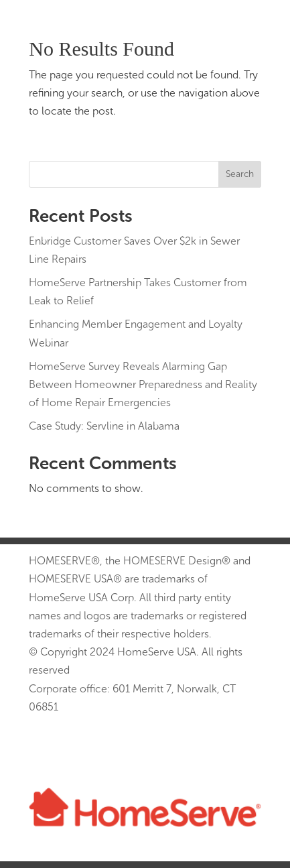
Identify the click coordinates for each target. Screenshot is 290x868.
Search (240, 174)
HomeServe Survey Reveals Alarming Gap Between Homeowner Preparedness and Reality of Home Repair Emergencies (143, 384)
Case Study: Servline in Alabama (104, 426)
